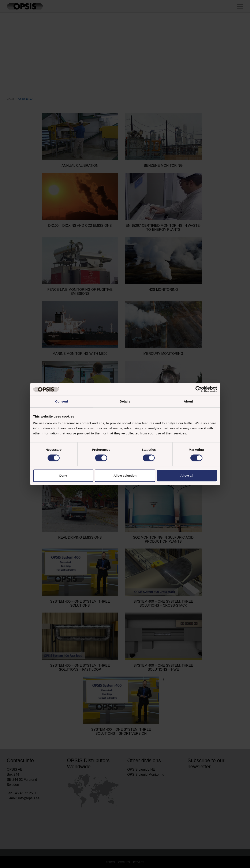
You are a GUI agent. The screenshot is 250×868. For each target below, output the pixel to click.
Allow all (187, 476)
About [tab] (189, 401)
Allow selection (125, 476)
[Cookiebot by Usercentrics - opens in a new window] (199, 389)
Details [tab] (125, 401)
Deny (63, 476)
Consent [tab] (62, 401)
